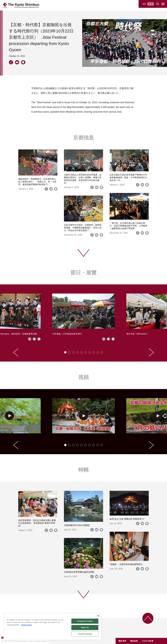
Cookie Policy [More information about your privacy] (27, 625)
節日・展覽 (83, 273)
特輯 (83, 470)
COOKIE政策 (148, 641)
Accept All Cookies (85, 621)
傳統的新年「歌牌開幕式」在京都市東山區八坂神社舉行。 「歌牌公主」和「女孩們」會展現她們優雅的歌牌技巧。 (37, 182)
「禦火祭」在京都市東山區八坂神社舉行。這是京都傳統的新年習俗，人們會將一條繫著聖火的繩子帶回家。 (128, 226)
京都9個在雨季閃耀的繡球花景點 (79, 572)
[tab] (65, 352)
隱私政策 (134, 641)
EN (144, 4)
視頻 (83, 377)
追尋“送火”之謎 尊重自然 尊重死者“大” (127, 519)
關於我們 (122, 641)
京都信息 (83, 138)
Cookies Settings (85, 634)
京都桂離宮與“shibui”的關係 (77, 525)
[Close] (98, 616)
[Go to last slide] (16, 352)
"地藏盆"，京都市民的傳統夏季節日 (126, 564)
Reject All (85, 628)
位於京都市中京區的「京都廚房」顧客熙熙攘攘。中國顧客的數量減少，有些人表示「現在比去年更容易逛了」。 (83, 228)
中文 (151, 4)
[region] (53, 626)
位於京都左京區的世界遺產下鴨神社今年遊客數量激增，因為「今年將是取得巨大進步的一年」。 (128, 178)
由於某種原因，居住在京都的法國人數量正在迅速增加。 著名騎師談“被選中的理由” (37, 523)
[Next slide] (151, 352)
